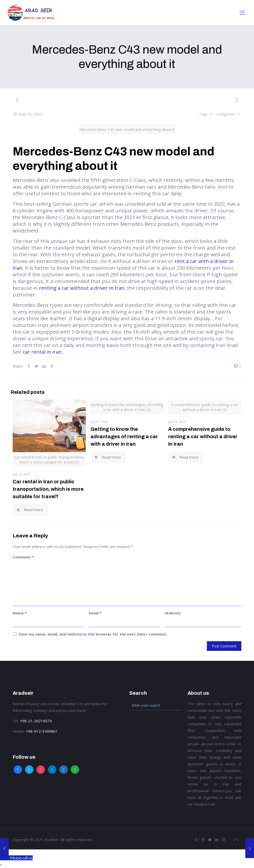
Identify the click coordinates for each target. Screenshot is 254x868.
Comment (23, 557)
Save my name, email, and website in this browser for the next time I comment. (93, 634)
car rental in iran (42, 352)
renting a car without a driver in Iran (82, 288)
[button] (1, 865)
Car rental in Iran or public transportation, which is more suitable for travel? (48, 489)
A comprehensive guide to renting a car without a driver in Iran (203, 436)
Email (95, 613)
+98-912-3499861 (42, 731)
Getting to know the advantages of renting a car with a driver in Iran (124, 436)
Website (173, 613)
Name (20, 613)
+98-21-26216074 (36, 721)
